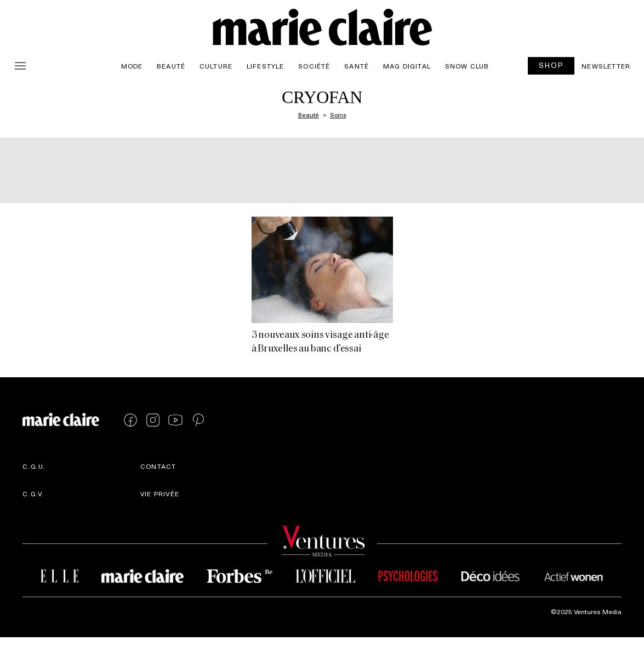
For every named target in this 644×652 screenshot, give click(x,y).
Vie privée (160, 494)
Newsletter (606, 66)
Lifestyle (266, 66)
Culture (216, 66)
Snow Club (467, 66)
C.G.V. (33, 494)
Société (314, 66)
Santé (357, 66)
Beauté (171, 66)
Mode (132, 66)
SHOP (551, 65)
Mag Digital (407, 66)
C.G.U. (34, 466)
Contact (158, 466)
